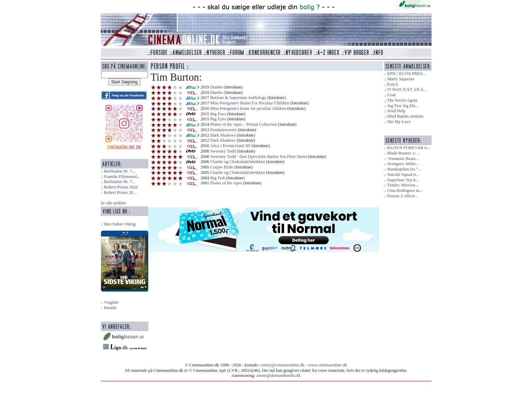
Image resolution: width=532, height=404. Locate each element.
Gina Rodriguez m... (405, 190)
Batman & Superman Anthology (238, 98)
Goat (391, 95)
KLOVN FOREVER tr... (408, 148)
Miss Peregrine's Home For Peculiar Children (250, 103)
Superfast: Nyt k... (403, 180)
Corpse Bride (222, 167)
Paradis (110, 308)
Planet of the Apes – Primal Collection (244, 124)
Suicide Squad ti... (403, 175)
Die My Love (399, 122)
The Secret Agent (402, 100)
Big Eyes (218, 114)
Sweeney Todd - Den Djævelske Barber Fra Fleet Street (259, 157)
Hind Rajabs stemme (405, 116)
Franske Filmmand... (122, 177)
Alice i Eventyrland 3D (230, 146)
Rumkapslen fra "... (404, 169)
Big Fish (218, 178)
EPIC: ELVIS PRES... (406, 74)
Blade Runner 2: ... (404, 153)
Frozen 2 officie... (403, 196)
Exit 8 (392, 84)
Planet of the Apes (226, 183)
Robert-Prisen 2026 (121, 187)
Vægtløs (111, 302)
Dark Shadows (223, 135)
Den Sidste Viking (120, 224)
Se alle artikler (113, 203)
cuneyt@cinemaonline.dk (282, 365)
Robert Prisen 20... (120, 193)
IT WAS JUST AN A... (407, 89)
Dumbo (217, 87)
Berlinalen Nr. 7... (119, 171)
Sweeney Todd (223, 151)
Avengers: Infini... (403, 164)
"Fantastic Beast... (403, 159)
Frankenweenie (224, 130)
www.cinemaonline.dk (328, 365)
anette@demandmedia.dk (279, 376)
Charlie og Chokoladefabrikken (238, 162)
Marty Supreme (401, 79)
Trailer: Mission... (403, 185)
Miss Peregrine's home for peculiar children (248, 108)
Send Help (396, 111)
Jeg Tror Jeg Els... (403, 106)
